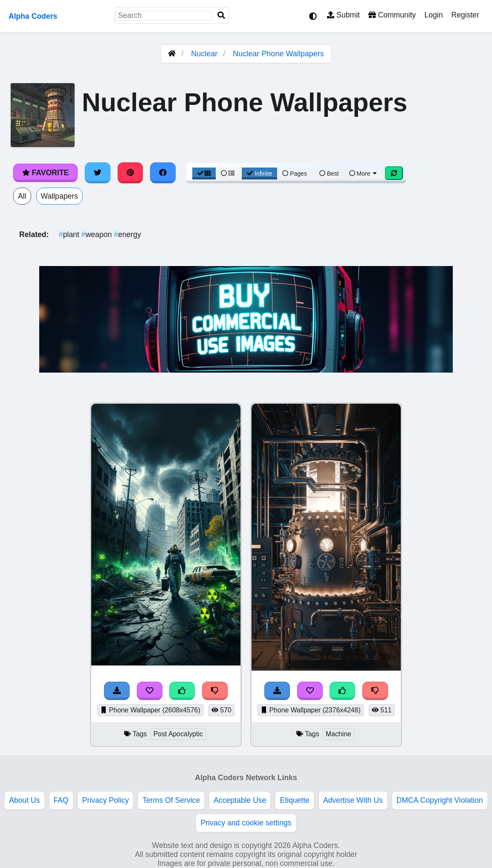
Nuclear (204, 54)
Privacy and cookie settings (246, 823)
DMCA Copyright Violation (440, 800)
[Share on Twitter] (98, 173)
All (22, 196)
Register (465, 15)
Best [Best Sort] (329, 174)
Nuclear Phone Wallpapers (278, 54)
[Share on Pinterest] (130, 173)
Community (392, 15)
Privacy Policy (106, 800)
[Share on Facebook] (163, 173)
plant (70, 234)
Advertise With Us (353, 800)
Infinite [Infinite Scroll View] (259, 174)
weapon (98, 234)
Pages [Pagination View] (295, 174)
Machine (339, 734)
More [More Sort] (364, 174)
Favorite (45, 173)
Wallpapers (59, 196)
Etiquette (294, 800)
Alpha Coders (33, 16)
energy (127, 234)
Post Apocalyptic (178, 734)
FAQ (61, 800)
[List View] (228, 174)
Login (433, 15)
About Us (24, 800)
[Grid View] (204, 174)
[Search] (221, 16)
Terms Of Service (171, 800)
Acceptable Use (240, 800)
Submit (343, 15)
